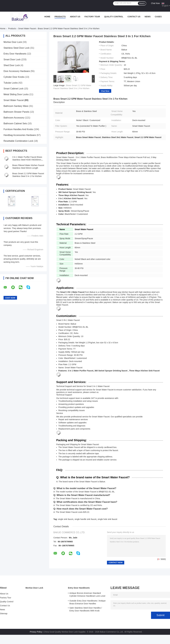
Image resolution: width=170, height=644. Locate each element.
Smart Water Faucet (27, 29)
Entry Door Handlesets (15, 54)
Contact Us (134, 17)
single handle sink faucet (85, 519)
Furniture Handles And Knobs (18, 129)
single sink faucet (66, 519)
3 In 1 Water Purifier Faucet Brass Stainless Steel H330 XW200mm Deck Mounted (27, 160)
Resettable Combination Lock (18, 141)
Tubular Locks (11, 83)
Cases (158, 17)
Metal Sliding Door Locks (16, 94)
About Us (75, 17)
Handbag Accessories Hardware (20, 135)
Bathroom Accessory (14, 118)
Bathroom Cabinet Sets (15, 123)
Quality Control (114, 17)
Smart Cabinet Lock (14, 89)
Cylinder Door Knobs (14, 77)
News (148, 17)
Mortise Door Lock (13, 42)
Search (142, 3)
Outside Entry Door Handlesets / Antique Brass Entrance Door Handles (87, 602)
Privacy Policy (36, 632)
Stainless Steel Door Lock (17, 48)
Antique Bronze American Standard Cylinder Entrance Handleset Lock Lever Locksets (87, 595)
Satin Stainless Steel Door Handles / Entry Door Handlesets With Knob (86, 609)
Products (60, 17)
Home (47, 17)
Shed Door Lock (12, 65)
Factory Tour (92, 17)
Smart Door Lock (12, 60)
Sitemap (4, 614)
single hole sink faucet (108, 519)
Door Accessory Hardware (17, 71)
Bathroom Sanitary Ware (16, 106)
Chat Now (155, 3)
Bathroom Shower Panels (16, 112)
